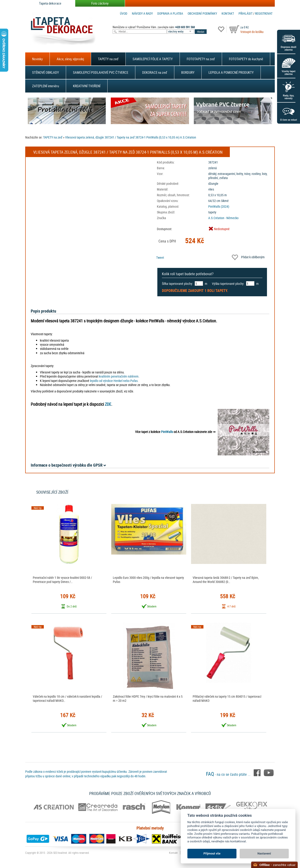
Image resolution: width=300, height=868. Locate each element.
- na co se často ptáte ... (229, 774)
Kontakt (228, 13)
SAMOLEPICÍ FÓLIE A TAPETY (153, 59)
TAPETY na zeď (108, 59)
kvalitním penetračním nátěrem (119, 376)
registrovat (264, 13)
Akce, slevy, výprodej (70, 59)
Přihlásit (246, 13)
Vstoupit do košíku (252, 32)
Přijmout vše (212, 853)
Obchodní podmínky (202, 13)
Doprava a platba (170, 13)
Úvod (124, 13)
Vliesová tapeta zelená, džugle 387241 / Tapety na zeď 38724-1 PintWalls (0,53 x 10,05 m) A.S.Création (131, 137)
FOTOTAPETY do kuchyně (246, 59)
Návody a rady (142, 13)
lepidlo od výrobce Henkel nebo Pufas (114, 381)
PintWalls (167, 432)
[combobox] (181, 31)
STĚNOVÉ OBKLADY (46, 72)
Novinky (37, 59)
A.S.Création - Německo (223, 218)
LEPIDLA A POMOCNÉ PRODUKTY (231, 72)
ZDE (108, 404)
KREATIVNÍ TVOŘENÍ (87, 86)
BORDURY (188, 72)
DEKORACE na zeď (155, 72)
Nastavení (264, 853)
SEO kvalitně (60, 853)
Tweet (160, 257)
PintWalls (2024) (219, 206)
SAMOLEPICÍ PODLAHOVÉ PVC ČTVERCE (101, 72)
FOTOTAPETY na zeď (201, 59)
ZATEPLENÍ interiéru (46, 86)
